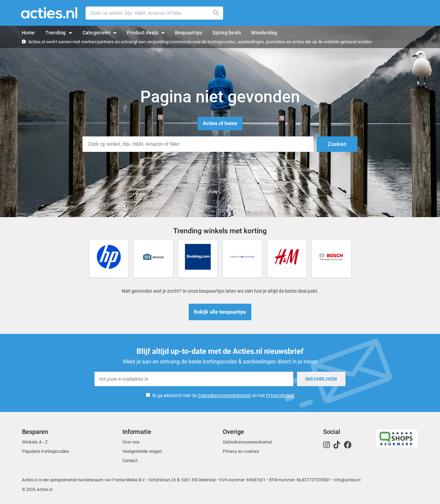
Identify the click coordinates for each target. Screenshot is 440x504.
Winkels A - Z (35, 442)
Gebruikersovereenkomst (224, 395)
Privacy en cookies (241, 451)
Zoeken (216, 13)
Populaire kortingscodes (46, 451)
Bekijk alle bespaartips (220, 312)
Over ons (131, 442)
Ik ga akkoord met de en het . (224, 395)
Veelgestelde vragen (142, 451)
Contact (130, 461)
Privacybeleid (280, 395)
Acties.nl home (220, 123)
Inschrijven (321, 379)
